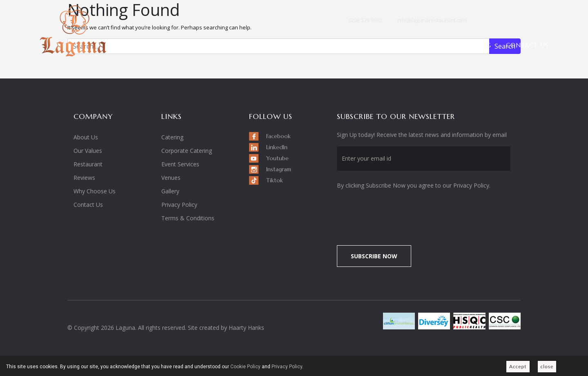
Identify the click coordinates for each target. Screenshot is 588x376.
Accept (518, 366)
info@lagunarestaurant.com (432, 20)
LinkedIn (500, 21)
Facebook (486, 21)
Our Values (88, 151)
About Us (263, 45)
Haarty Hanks (246, 328)
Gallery (445, 45)
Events (364, 45)
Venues (403, 45)
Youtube (515, 21)
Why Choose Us (95, 191)
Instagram (530, 22)
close (547, 366)
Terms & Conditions (188, 218)
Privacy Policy (179, 205)
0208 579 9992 (365, 20)
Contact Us (527, 45)
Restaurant (315, 45)
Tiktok (544, 21)
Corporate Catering (187, 151)
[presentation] (405, 213)
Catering (172, 137)
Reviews (84, 178)
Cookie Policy (245, 367)
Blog (482, 45)
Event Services (180, 164)
